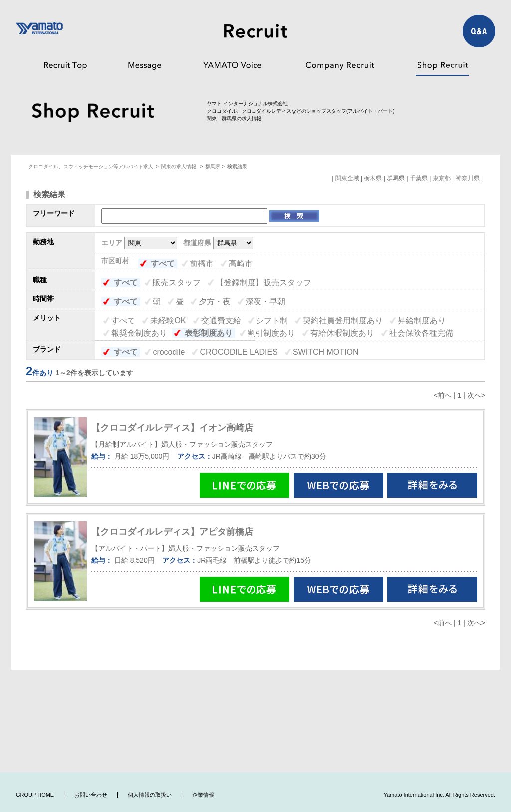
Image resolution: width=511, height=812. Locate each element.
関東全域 (347, 178)
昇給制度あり (422, 320)
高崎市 (241, 263)
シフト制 (272, 320)
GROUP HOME (35, 795)
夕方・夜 (215, 301)
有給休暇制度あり (342, 333)
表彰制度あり (209, 333)
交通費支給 (221, 320)
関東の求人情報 (179, 167)
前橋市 (202, 263)
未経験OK (168, 320)
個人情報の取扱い (150, 795)
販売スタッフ (177, 282)
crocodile (169, 352)
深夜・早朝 (265, 301)
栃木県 (373, 178)
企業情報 (203, 795)
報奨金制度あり (139, 333)
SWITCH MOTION (326, 352)
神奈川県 (468, 178)
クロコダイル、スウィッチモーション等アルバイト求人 (91, 167)
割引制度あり (271, 333)
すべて (163, 263)
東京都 (442, 178)
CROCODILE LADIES (239, 352)
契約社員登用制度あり (343, 320)
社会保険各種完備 (421, 333)
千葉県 (419, 178)
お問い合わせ (91, 795)
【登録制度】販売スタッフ (263, 282)
